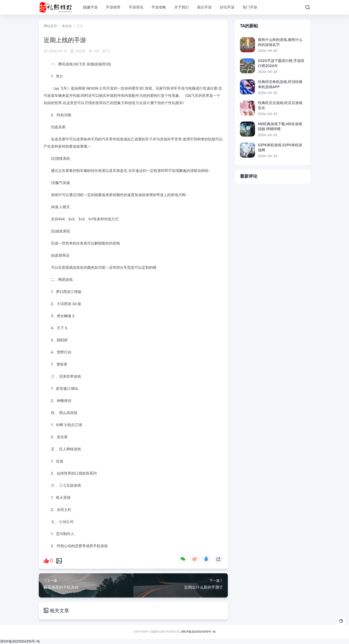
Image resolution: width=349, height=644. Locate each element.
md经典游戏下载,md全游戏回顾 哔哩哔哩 (280, 126)
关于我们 (182, 7)
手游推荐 (113, 7)
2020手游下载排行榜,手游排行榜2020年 (281, 63)
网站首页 (50, 26)
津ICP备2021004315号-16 (198, 631)
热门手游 (250, 7)
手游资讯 (136, 7)
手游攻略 (159, 7)
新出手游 (204, 7)
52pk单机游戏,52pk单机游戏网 (280, 148)
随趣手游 (90, 7)
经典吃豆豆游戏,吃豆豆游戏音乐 (280, 105)
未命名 (67, 26)
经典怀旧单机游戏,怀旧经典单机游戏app (280, 84)
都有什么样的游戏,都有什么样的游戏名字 (280, 42)
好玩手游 (227, 7)
